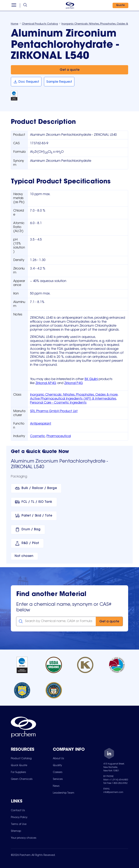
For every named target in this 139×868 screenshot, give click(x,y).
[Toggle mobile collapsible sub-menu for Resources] (32, 750)
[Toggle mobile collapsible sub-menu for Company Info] (74, 750)
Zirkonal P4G (74, 383)
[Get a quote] (69, 70)
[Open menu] (14, 5)
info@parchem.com (113, 792)
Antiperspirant (41, 424)
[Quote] (120, 5)
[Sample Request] (59, 82)
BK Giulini (91, 379)
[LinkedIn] (109, 754)
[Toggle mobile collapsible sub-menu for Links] (32, 802)
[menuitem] (21, 759)
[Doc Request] (26, 82)
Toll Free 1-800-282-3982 (115, 783)
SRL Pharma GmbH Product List (54, 411)
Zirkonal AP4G (46, 383)
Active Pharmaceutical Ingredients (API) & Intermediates (73, 399)
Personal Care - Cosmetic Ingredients (58, 403)
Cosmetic (38, 436)
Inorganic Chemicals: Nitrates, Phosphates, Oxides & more (74, 395)
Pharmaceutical (59, 436)
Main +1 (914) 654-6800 (116, 780)
